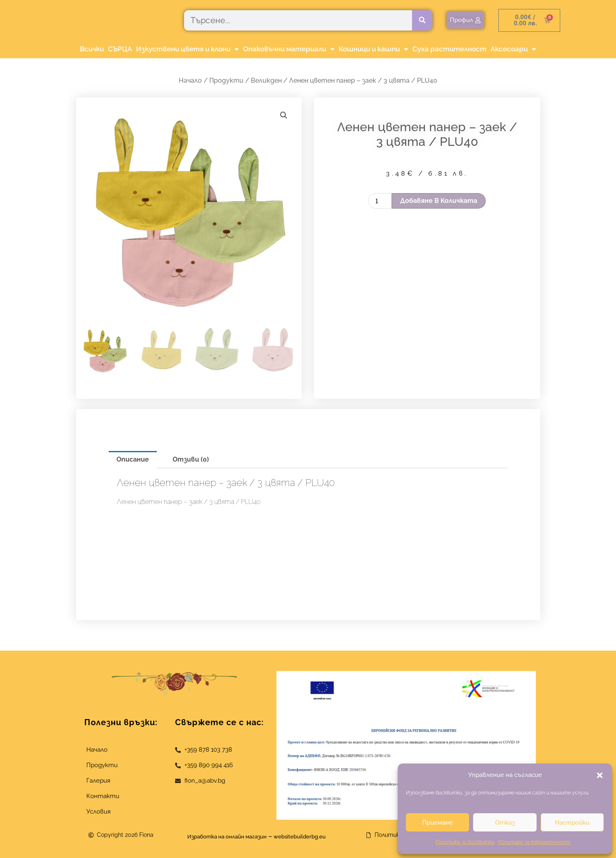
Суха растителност (449, 49)
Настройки (572, 823)
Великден (266, 80)
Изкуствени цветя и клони (187, 49)
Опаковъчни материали (289, 49)
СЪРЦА (120, 49)
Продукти (226, 80)
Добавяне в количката (439, 201)
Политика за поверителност (534, 842)
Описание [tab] (133, 459)
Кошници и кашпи (374, 49)
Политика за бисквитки (465, 842)
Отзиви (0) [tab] (191, 459)
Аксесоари (513, 49)
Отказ (505, 823)
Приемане (437, 823)
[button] (600, 775)
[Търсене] (422, 20)
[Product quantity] (380, 201)
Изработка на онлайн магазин (221, 836)
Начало (190, 80)
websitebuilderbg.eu (311, 836)
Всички (92, 49)
